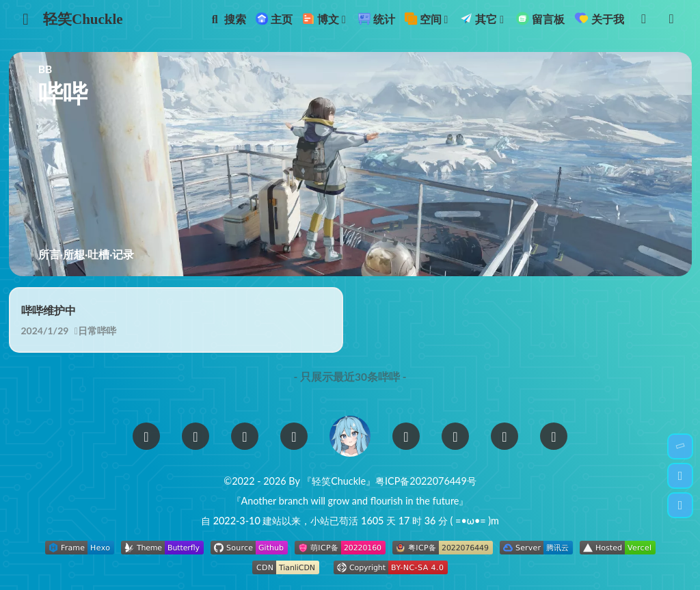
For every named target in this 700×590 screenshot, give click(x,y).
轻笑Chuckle (83, 19)
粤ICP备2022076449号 (426, 481)
